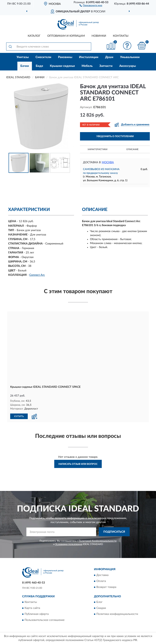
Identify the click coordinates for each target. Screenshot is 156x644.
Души (109, 57)
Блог (99, 602)
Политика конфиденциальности (117, 614)
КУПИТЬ (19, 416)
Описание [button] (132, 149)
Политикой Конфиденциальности (98, 541)
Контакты (121, 36)
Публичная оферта (37, 614)
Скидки (101, 608)
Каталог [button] (34, 36)
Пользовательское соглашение (44, 620)
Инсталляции (89, 57)
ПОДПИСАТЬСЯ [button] (114, 532)
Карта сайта (32, 608)
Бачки (25, 66)
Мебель (87, 66)
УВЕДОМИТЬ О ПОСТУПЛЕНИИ (115, 136)
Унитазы (23, 57)
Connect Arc (37, 275)
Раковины (65, 57)
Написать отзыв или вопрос (78, 464)
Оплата (101, 581)
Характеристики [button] (97, 149)
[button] (91, 5)
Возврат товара (106, 587)
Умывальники (130, 57)
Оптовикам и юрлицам (66, 36)
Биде (39, 66)
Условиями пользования (69, 544)
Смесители (43, 57)
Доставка (102, 575)
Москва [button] (108, 162)
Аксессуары (128, 66)
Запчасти (106, 66)
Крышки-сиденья (62, 66)
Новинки (99, 36)
